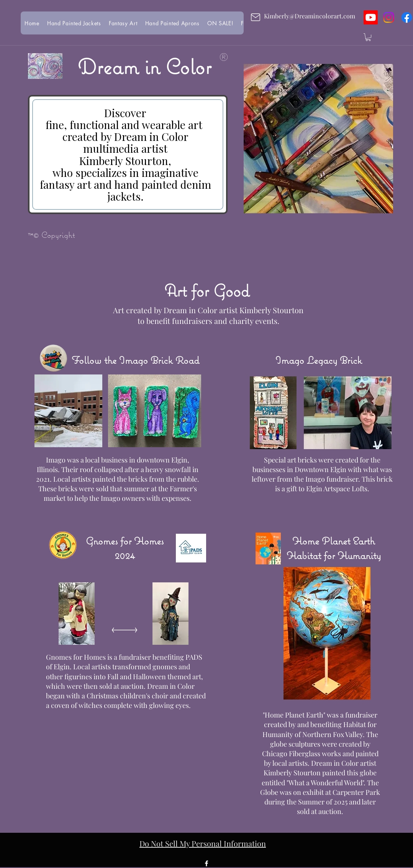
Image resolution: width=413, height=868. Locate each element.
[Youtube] (371, 17)
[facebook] (206, 863)
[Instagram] (389, 17)
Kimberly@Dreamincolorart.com (310, 16)
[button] (368, 37)
